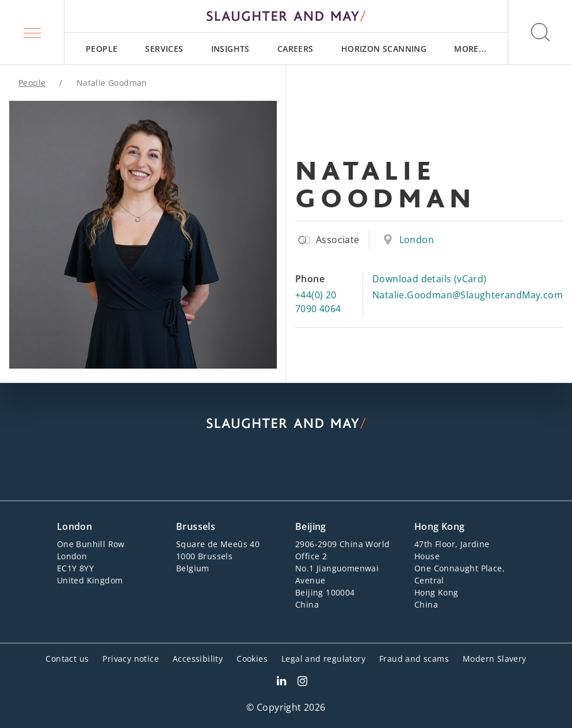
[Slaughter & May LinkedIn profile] (281, 682)
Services (164, 49)
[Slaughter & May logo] (286, 16)
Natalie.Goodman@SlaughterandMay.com (468, 295)
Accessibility (198, 659)
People (102, 49)
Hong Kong (440, 526)
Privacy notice (131, 659)
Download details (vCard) (430, 279)
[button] (32, 32)
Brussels (196, 526)
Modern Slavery (495, 659)
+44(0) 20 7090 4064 (318, 302)
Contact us (67, 659)
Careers (295, 49)
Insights (230, 49)
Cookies (252, 659)
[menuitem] (102, 49)
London (417, 240)
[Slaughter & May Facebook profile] (302, 682)
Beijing (311, 526)
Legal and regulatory (323, 659)
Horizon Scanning (384, 49)
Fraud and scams (414, 659)
